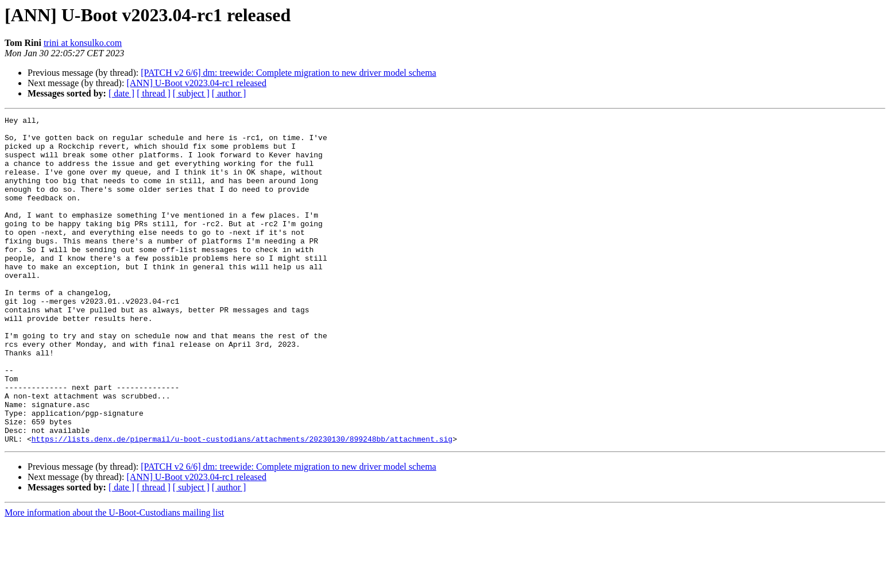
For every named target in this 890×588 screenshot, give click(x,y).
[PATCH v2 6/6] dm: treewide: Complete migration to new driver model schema (288, 73)
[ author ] (229, 93)
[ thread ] (154, 93)
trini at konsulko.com (83, 43)
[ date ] (121, 93)
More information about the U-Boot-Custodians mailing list (114, 578)
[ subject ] (191, 93)
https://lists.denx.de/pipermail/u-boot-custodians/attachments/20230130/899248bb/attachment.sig (242, 504)
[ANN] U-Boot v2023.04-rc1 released (196, 83)
